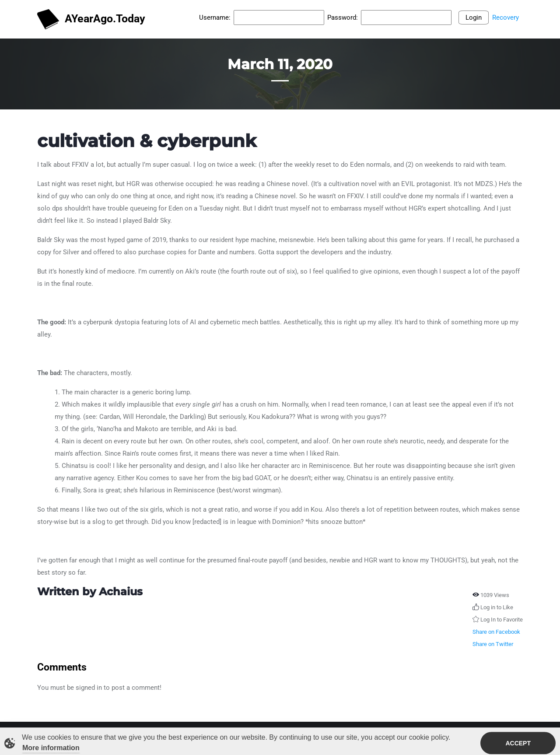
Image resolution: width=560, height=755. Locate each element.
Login (474, 18)
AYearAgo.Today (91, 19)
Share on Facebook (496, 632)
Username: (215, 18)
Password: (343, 18)
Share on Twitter (493, 644)
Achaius (121, 592)
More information (51, 749)
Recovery (506, 18)
